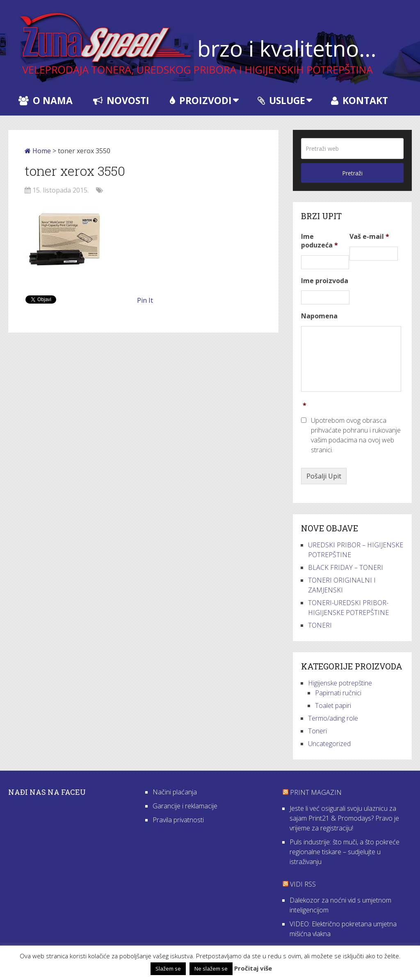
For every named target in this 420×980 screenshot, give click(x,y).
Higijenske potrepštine (340, 683)
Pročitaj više (253, 968)
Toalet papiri (333, 706)
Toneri (317, 731)
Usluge (281, 100)
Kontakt (360, 100)
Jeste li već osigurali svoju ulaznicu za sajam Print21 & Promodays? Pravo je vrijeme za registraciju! (344, 818)
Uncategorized (329, 744)
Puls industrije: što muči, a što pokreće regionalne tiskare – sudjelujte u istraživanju (345, 852)
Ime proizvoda (325, 281)
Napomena (319, 316)
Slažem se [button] (168, 969)
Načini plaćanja (175, 792)
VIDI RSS (303, 884)
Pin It (145, 300)
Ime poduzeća (320, 241)
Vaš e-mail (369, 237)
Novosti (121, 100)
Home (38, 151)
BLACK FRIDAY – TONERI (346, 567)
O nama (46, 100)
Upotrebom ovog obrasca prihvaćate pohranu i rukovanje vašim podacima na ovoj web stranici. (356, 435)
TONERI (320, 625)
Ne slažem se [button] (211, 969)
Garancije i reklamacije (185, 806)
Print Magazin (316, 792)
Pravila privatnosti (178, 820)
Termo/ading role (333, 718)
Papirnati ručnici (338, 693)
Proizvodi (201, 100)
